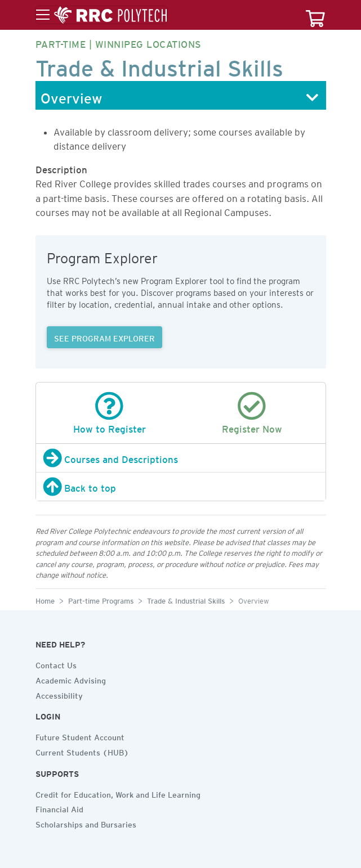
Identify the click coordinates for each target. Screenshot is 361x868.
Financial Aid (59, 808)
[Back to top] (181, 487)
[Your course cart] (315, 15)
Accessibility (59, 694)
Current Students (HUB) (82, 751)
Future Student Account (80, 736)
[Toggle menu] (101, 15)
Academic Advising (71, 679)
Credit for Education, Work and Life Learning (118, 793)
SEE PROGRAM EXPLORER (104, 337)
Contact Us (56, 664)
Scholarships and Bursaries (86, 823)
